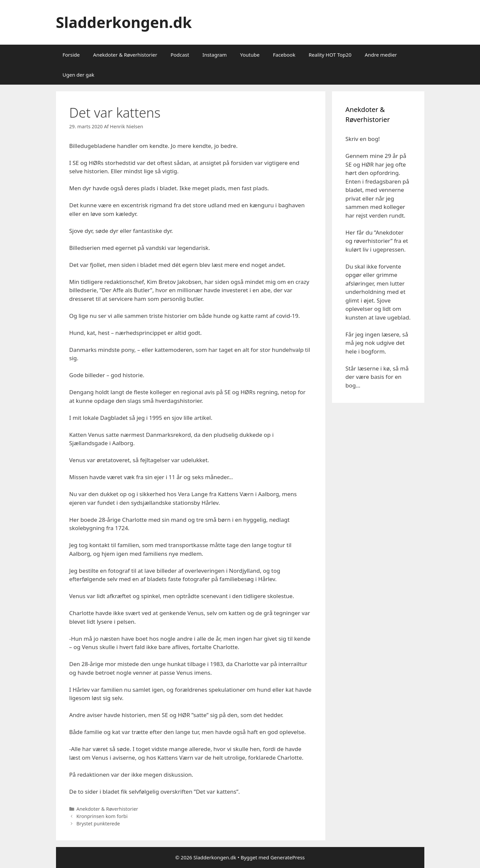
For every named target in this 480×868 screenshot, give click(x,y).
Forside (71, 55)
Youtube (250, 55)
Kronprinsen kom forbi (102, 816)
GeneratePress (287, 857)
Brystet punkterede (98, 824)
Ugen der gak (78, 75)
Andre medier (381, 55)
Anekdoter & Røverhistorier (125, 55)
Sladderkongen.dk (124, 22)
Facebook (284, 55)
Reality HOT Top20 (330, 55)
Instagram (214, 55)
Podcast (180, 55)
